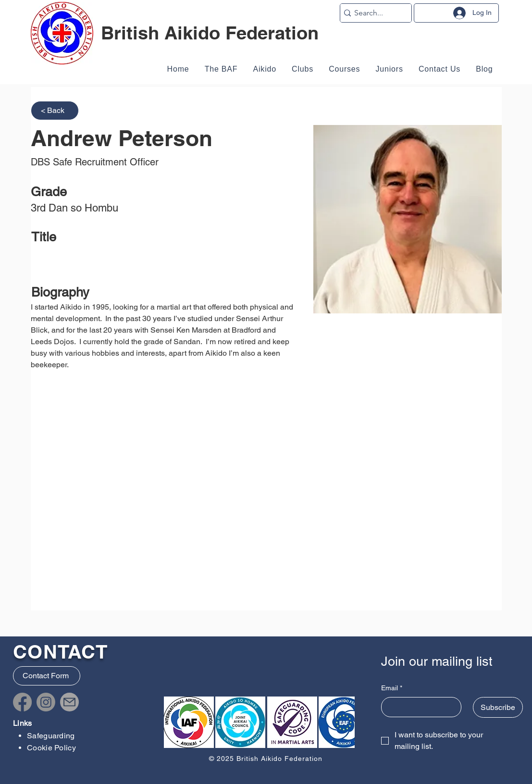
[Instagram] (46, 702)
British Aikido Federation (210, 33)
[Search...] (373, 13)
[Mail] (69, 702)
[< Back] (55, 111)
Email (392, 688)
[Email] (419, 707)
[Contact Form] (47, 676)
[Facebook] (22, 702)
